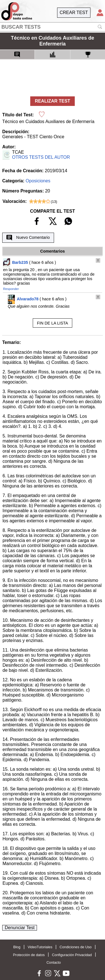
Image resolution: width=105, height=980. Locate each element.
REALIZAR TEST (52, 101)
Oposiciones (38, 181)
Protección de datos (29, 955)
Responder (11, 289)
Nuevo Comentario (28, 238)
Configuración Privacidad (72, 955)
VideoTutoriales (40, 947)
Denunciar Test (20, 928)
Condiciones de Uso (76, 947)
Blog (17, 947)
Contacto (54, 962)
